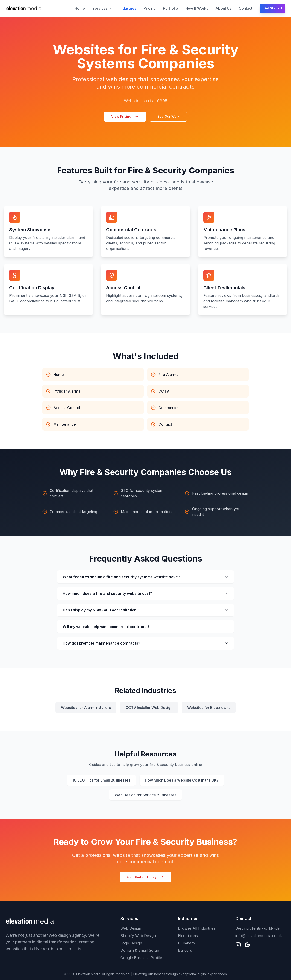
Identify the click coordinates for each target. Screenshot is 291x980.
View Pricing (125, 116)
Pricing (150, 8)
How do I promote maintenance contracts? (145, 643)
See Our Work (168, 116)
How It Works (197, 8)
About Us (223, 8)
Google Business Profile (141, 958)
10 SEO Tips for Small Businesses (101, 780)
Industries (128, 8)
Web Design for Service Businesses (145, 795)
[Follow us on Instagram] (238, 945)
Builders (185, 950)
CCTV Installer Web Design (149, 708)
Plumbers (186, 943)
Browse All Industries (197, 928)
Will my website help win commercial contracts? (145, 627)
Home (80, 8)
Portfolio (170, 8)
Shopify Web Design (138, 936)
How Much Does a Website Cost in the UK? (182, 780)
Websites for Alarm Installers (86, 708)
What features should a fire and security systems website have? (145, 577)
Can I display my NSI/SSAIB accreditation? (145, 610)
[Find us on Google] (247, 945)
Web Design (131, 928)
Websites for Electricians (209, 708)
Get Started (273, 8)
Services (102, 8)
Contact (246, 8)
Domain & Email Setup (140, 950)
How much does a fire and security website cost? (145, 593)
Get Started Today (145, 877)
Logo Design (131, 943)
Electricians (188, 936)
